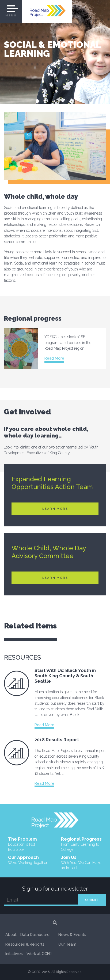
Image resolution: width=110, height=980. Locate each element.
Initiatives (14, 954)
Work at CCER (71, 935)
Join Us (82, 863)
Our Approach (28, 860)
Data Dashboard (35, 935)
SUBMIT (92, 900)
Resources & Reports (25, 944)
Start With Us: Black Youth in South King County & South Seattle (65, 676)
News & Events (72, 944)
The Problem (29, 844)
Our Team (67, 954)
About (11, 935)
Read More (54, 358)
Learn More (55, 509)
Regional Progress (82, 844)
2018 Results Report (57, 740)
